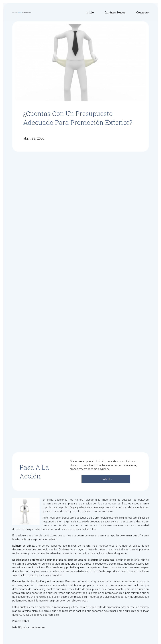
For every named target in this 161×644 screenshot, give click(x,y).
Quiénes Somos (115, 12)
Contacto (142, 12)
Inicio (90, 12)
